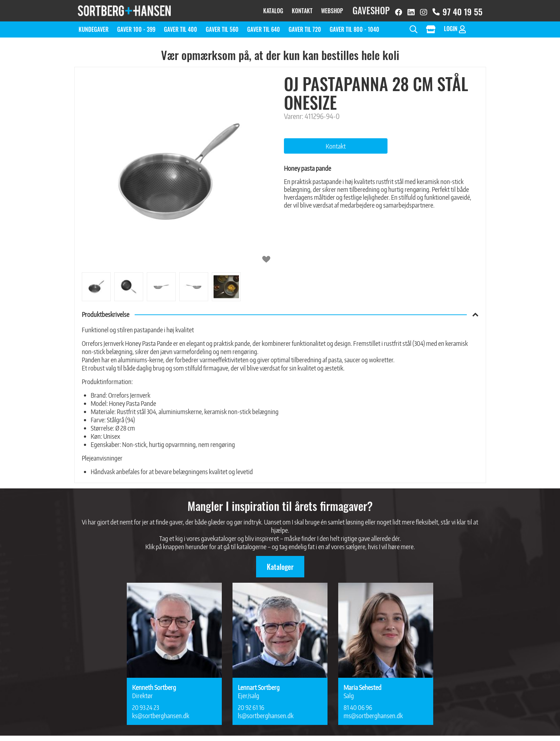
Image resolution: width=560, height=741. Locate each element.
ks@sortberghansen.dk (161, 712)
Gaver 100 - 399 (136, 26)
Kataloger (280, 563)
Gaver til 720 (305, 26)
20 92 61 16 (251, 704)
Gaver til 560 (222, 26)
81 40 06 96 (358, 704)
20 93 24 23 (146, 704)
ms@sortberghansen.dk (373, 712)
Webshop (332, 9)
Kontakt (302, 9)
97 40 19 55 (457, 10)
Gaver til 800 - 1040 (354, 26)
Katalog (273, 9)
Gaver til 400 (181, 26)
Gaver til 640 (264, 26)
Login (455, 25)
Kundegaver (94, 26)
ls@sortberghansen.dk (266, 712)
